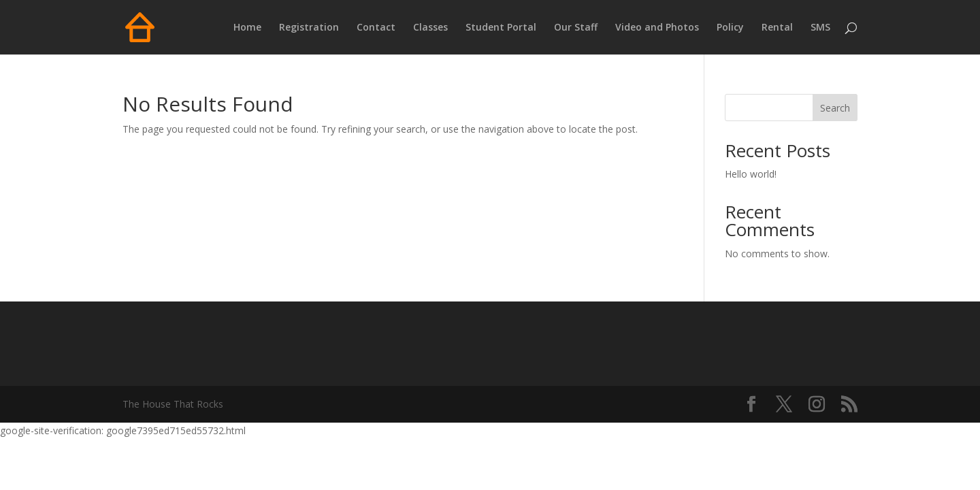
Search (835, 108)
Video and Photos (657, 28)
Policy (730, 28)
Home (247, 28)
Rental (777, 28)
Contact (376, 28)
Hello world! (751, 174)
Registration (309, 28)
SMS (820, 28)
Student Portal (501, 28)
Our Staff (576, 28)
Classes (430, 28)
